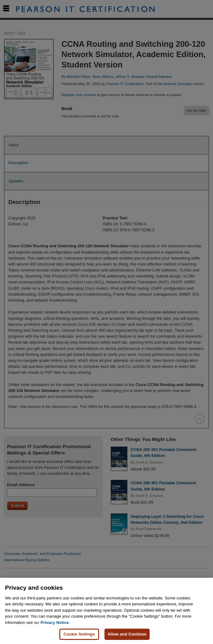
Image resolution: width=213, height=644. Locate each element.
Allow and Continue (127, 634)
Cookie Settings (79, 634)
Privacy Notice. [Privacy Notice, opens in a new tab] (55, 623)
